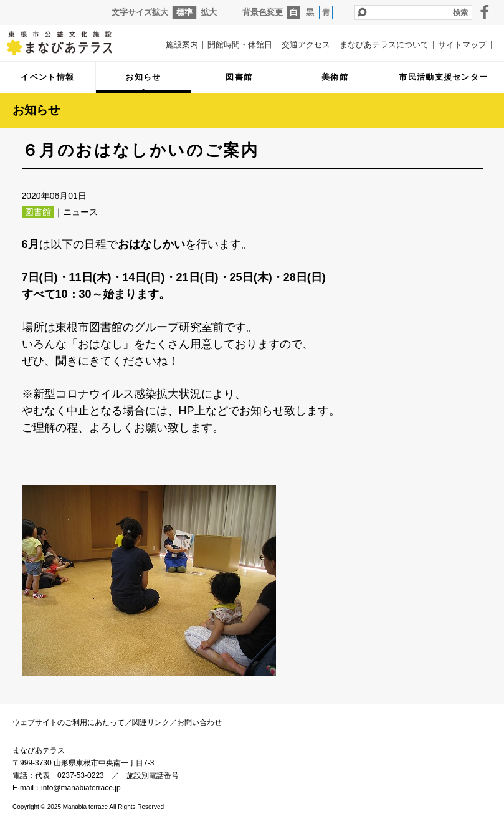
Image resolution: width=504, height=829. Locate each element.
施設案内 (182, 45)
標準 (184, 12)
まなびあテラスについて (384, 45)
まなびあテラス (69, 43)
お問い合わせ (199, 722)
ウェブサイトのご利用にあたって (69, 722)
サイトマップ (462, 45)
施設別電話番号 (153, 775)
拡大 (209, 12)
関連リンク (151, 722)
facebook (485, 12)
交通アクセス (306, 45)
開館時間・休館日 (240, 45)
